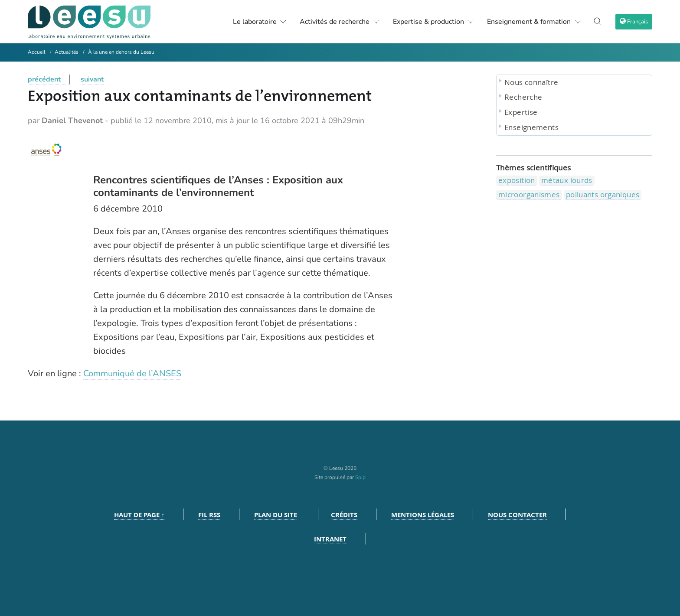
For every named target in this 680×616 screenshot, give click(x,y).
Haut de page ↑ (139, 515)
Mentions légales (423, 515)
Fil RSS (209, 515)
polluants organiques (603, 195)
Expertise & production (434, 22)
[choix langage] (634, 22)
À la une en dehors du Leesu (121, 52)
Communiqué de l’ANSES (132, 373)
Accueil (37, 52)
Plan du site (276, 515)
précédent (44, 79)
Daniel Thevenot (72, 121)
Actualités (67, 52)
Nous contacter (517, 515)
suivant (92, 79)
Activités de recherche (340, 22)
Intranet (330, 539)
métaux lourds (567, 180)
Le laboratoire (260, 22)
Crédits (344, 515)
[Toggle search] (598, 22)
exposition (517, 180)
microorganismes (529, 195)
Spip (360, 477)
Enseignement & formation (534, 22)
